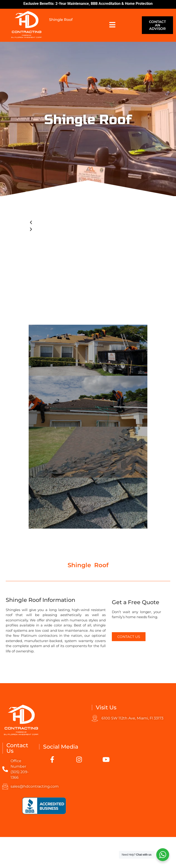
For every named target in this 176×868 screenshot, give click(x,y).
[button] (88, 223)
